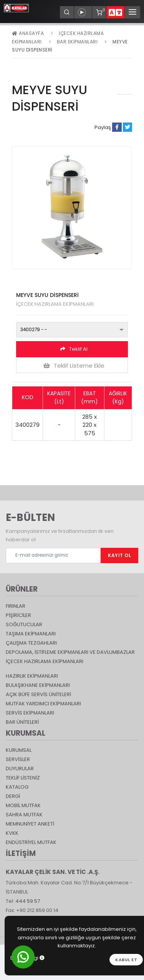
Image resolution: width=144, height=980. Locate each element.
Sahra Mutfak (24, 815)
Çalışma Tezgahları (31, 643)
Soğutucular (24, 624)
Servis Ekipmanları (30, 713)
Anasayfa (28, 33)
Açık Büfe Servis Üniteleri (38, 694)
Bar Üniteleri (22, 722)
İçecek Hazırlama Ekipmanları (45, 661)
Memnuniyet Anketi (30, 824)
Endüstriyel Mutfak (31, 842)
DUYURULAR (20, 769)
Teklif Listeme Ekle (74, 366)
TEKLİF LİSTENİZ (23, 778)
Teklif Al (74, 349)
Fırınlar (16, 606)
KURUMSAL (19, 750)
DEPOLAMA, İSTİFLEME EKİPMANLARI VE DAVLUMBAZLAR (70, 652)
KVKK (12, 833)
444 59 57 (28, 901)
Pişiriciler (18, 615)
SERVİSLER (18, 759)
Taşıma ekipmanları (31, 634)
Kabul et (126, 960)
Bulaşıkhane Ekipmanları (38, 685)
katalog (17, 787)
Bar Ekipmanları (77, 42)
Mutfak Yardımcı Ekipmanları (43, 704)
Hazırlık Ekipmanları (32, 676)
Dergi (13, 796)
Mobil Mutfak (23, 805)
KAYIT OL (119, 555)
